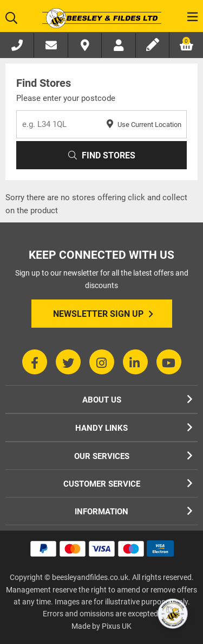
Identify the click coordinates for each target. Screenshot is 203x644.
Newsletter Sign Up (103, 314)
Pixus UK (117, 626)
